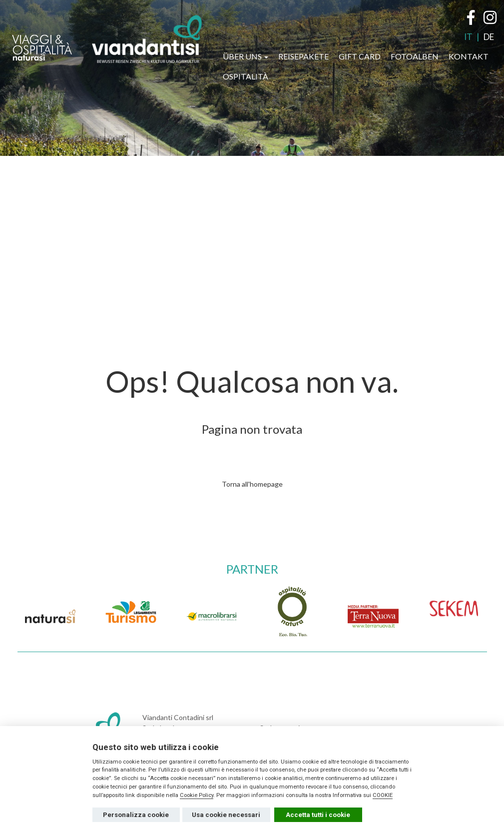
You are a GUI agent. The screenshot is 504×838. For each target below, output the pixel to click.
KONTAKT (469, 56)
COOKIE (383, 795)
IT (468, 37)
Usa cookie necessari (226, 815)
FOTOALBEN (415, 56)
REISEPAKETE (303, 56)
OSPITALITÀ (246, 76)
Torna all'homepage (252, 484)
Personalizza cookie (136, 815)
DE (489, 37)
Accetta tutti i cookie (318, 815)
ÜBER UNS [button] (246, 56)
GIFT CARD (360, 56)
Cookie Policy (197, 795)
